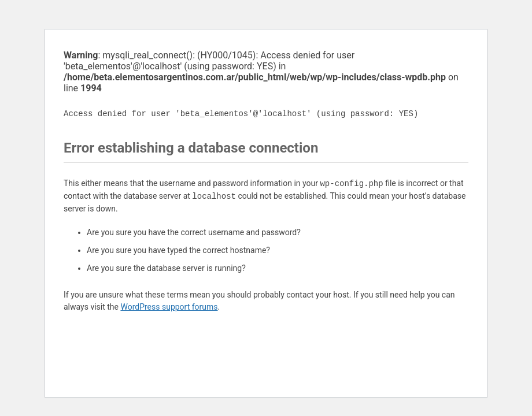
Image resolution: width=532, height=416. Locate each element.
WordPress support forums (169, 307)
